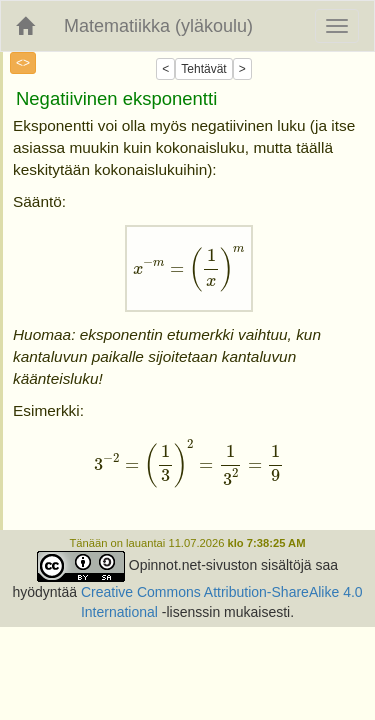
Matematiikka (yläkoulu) (158, 26)
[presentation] (189, 268)
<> (23, 63)
